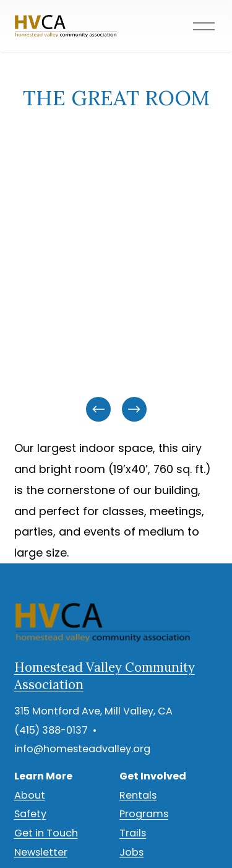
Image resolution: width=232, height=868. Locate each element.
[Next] (134, 409)
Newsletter (41, 852)
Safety (30, 814)
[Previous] (98, 409)
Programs (144, 814)
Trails (133, 833)
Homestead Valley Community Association (105, 676)
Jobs (131, 852)
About (30, 795)
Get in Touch (46, 833)
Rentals (138, 795)
